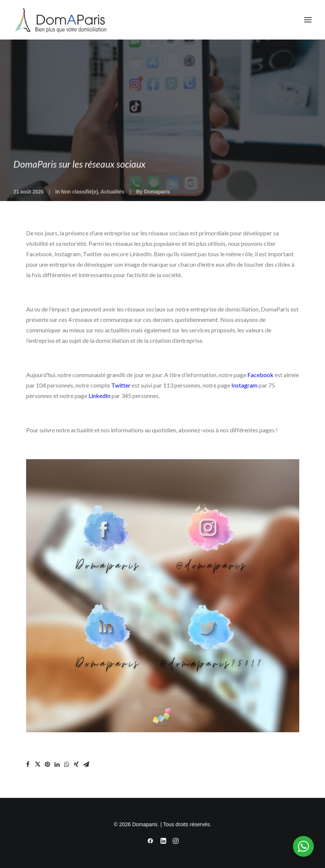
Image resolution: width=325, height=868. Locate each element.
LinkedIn (99, 396)
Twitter (121, 385)
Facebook (260, 375)
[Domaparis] (60, 20)
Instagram (244, 385)
